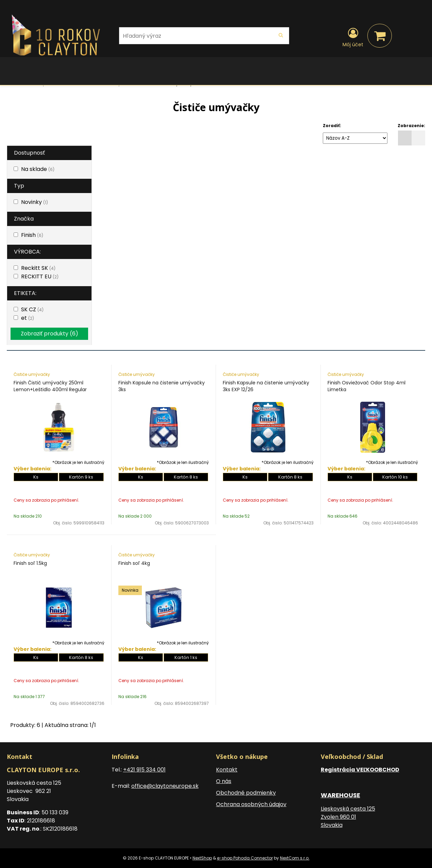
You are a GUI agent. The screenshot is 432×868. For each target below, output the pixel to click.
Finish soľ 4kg (134, 563)
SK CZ (32, 309)
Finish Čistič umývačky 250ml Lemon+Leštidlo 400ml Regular (50, 386)
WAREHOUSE (340, 795)
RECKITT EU (40, 276)
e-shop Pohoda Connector (245, 858)
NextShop (202, 858)
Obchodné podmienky (246, 793)
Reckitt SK (38, 268)
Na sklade (38, 169)
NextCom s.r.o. (295, 858)
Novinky (35, 202)
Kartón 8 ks (186, 477)
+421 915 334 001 (144, 770)
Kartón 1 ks (186, 657)
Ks (36, 477)
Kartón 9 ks (81, 477)
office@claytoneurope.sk (165, 786)
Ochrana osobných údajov (251, 804)
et (28, 318)
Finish (32, 235)
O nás (224, 781)
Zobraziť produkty (49, 334)
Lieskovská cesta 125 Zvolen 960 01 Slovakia (348, 817)
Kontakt (227, 770)
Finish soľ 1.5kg (30, 563)
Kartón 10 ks (395, 477)
